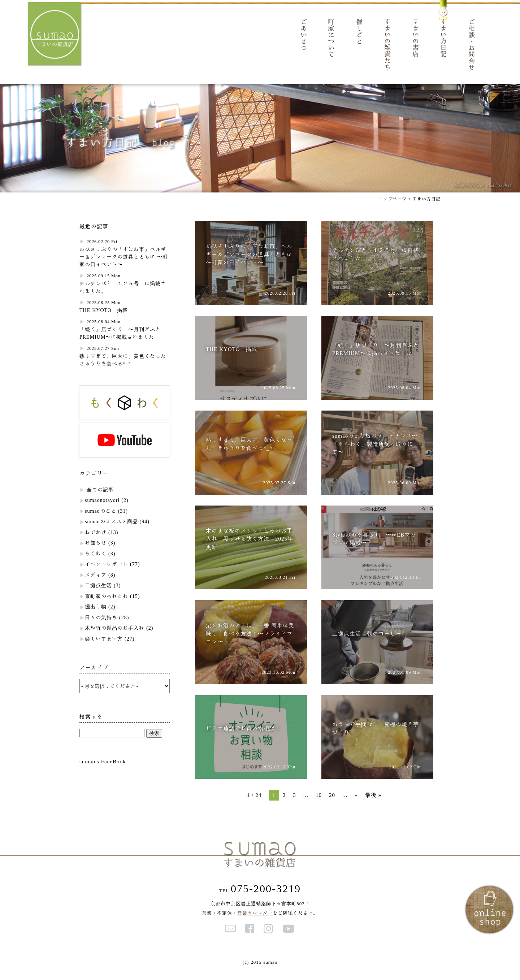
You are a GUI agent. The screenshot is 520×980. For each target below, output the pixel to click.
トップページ (393, 208)
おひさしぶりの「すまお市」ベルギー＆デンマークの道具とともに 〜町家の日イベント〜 (124, 266)
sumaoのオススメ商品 (111, 531)
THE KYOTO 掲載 (104, 320)
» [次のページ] (356, 804)
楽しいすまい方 (104, 648)
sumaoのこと (101, 520)
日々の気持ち (101, 627)
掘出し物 (96, 616)
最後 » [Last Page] (373, 804)
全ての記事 (100, 499)
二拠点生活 (98, 595)
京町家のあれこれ (107, 606)
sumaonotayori (102, 509)
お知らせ (96, 552)
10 (319, 804)
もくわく (96, 563)
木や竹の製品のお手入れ (115, 637)
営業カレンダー (255, 922)
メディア (96, 584)
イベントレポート (107, 573)
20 (332, 804)
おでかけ (96, 542)
